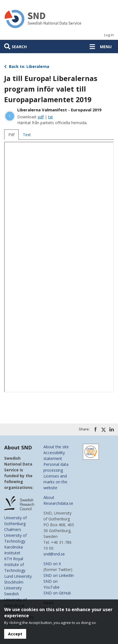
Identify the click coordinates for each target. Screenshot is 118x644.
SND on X (52, 564)
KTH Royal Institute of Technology (15, 565)
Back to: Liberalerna (27, 66)
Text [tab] (27, 135)
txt (51, 117)
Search (19, 47)
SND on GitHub (57, 593)
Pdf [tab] (11, 135)
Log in (109, 35)
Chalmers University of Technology (15, 535)
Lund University (18, 576)
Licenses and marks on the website (55, 482)
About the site (56, 447)
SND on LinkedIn (59, 575)
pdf (41, 117)
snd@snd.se (54, 554)
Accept (15, 634)
